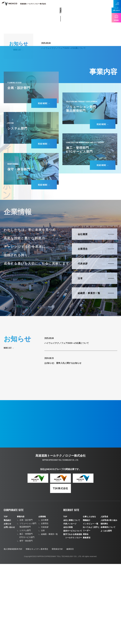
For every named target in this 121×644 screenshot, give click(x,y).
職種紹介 (87, 600)
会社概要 (45, 600)
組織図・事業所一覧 (49, 614)
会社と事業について (72, 600)
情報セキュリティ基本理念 (37, 629)
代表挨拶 (45, 607)
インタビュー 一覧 (91, 604)
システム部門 (25, 610)
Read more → (44, 183)
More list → (9, 428)
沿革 (43, 611)
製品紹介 (7, 600)
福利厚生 (104, 604)
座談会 (86, 614)
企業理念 (45, 604)
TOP (6, 597)
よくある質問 (106, 611)
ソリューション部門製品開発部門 (28, 605)
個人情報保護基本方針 (13, 629)
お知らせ (7, 604)
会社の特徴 (68, 607)
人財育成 (104, 597)
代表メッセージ (70, 604)
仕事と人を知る (89, 597)
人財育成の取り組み (109, 600)
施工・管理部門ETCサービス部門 (27, 616)
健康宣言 (70, 629)
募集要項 (87, 618)
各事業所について (108, 607)
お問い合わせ (9, 607)
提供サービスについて (73, 611)
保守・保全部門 (26, 621)
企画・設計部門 (26, 600)
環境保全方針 (57, 629)
